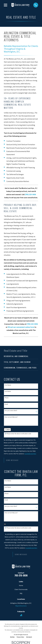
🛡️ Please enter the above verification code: (18, 434)
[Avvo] (21, 615)
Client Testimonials (21, 589)
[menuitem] (21, 356)
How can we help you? (11, 417)
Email (6, 404)
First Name (8, 385)
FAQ (21, 593)
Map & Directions (21, 606)
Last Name (8, 391)
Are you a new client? (11, 411)
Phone (7, 398)
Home (21, 585)
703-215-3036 (21, 575)
